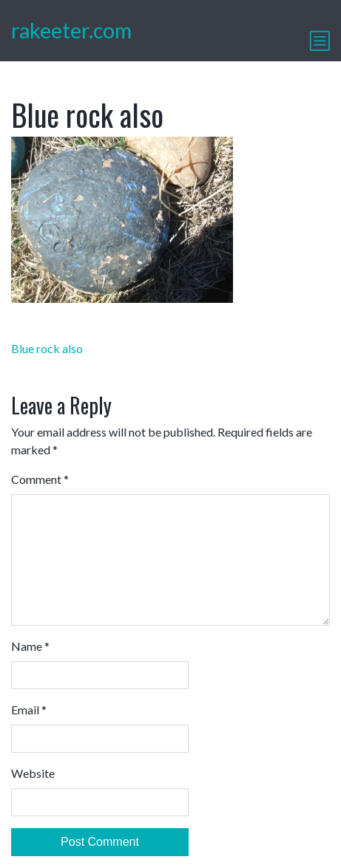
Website (33, 773)
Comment (40, 479)
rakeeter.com (71, 30)
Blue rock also (47, 348)
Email (29, 710)
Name (30, 646)
